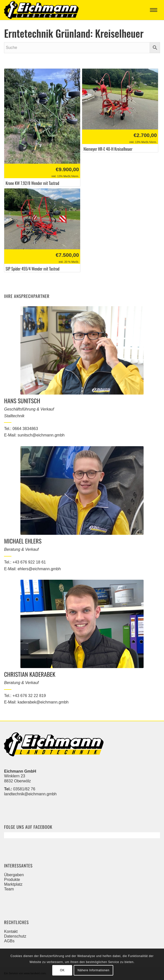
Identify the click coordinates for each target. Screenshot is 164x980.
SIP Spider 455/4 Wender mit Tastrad (32, 269)
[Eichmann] (66, 10)
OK (62, 970)
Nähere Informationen (93, 970)
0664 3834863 (25, 429)
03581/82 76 (24, 789)
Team (9, 889)
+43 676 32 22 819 (29, 696)
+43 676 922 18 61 (29, 562)
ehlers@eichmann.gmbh (39, 569)
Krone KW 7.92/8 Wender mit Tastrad (32, 183)
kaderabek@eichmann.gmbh (43, 702)
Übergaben (14, 875)
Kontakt (11, 931)
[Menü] (155, 10)
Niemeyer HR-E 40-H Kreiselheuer (108, 149)
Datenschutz (15, 936)
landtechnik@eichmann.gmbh (30, 794)
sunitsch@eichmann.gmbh (41, 435)
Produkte (12, 880)
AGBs (9, 941)
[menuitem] (155, 10)
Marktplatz (13, 884)
